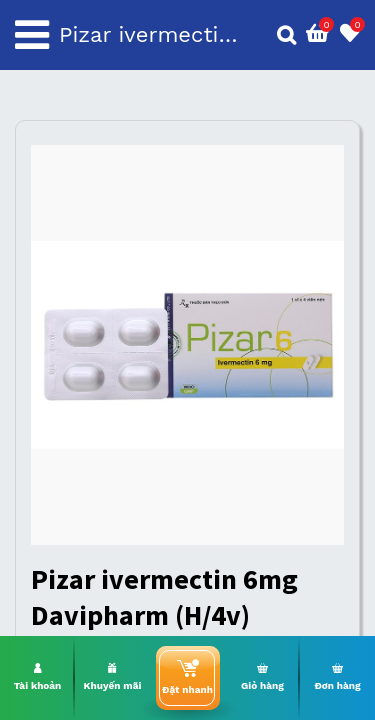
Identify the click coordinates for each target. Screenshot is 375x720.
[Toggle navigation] (32, 35)
